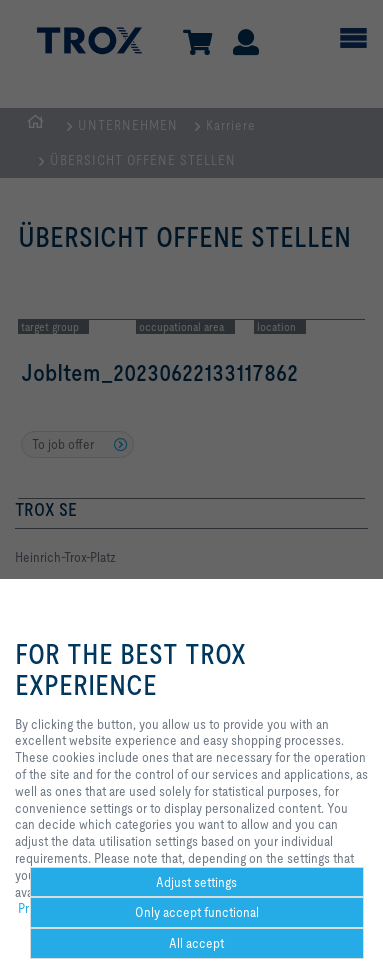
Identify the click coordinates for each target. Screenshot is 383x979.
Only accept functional (197, 912)
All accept (196, 943)
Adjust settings (196, 882)
